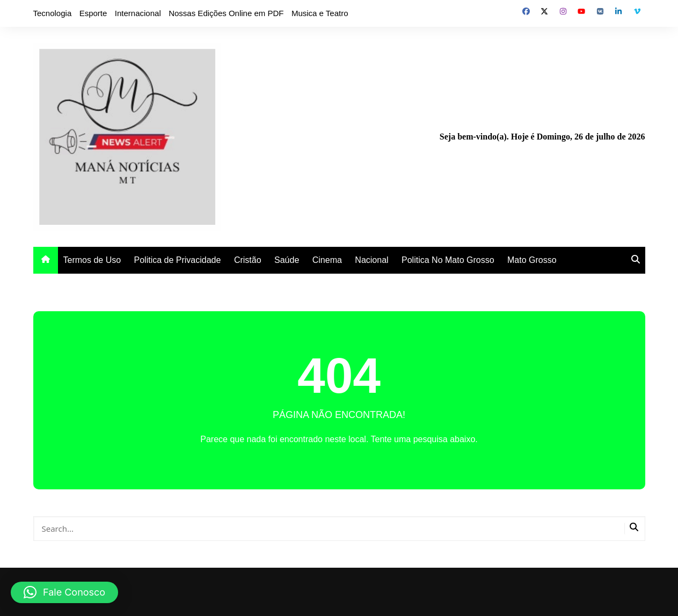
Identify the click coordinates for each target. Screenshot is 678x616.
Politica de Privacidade (178, 260)
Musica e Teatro (320, 13)
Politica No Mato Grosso (448, 260)
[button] (64, 592)
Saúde (287, 260)
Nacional (371, 260)
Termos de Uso (92, 260)
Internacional (138, 13)
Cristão (248, 260)
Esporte (93, 13)
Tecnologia (53, 13)
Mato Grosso (532, 260)
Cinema (327, 260)
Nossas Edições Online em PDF (226, 13)
